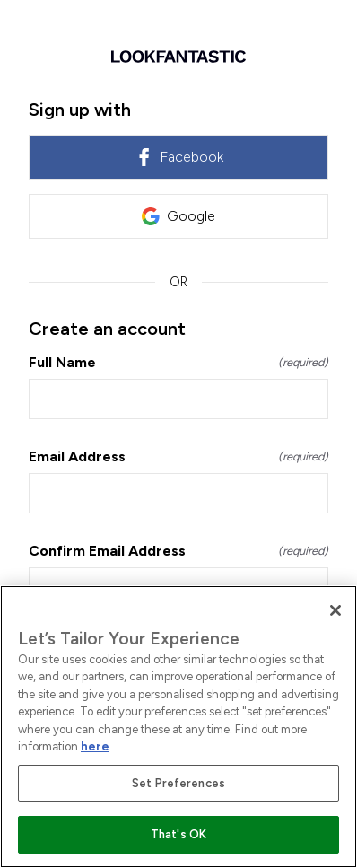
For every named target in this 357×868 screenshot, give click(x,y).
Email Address (178, 456)
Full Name (178, 362)
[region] (178, 727)
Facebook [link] (179, 157)
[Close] (335, 610)
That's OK (178, 834)
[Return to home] (178, 57)
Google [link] (178, 216)
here (95, 746)
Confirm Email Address (178, 551)
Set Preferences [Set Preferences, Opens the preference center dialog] (178, 783)
